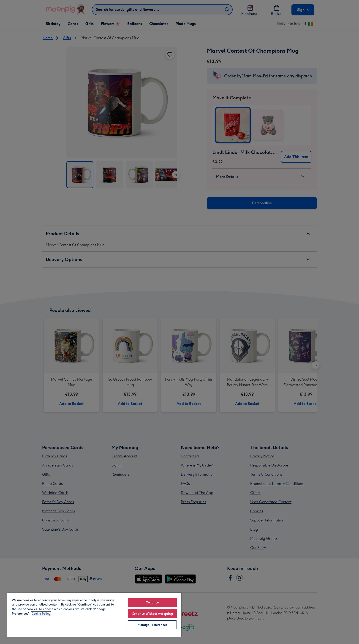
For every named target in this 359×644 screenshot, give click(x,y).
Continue (152, 602)
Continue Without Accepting (152, 614)
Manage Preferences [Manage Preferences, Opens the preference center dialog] (152, 625)
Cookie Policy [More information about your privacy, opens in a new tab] (41, 614)
